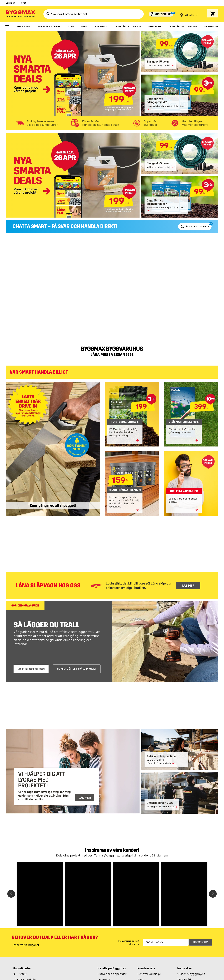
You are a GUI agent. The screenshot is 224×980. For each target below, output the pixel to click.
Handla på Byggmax (112, 968)
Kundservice (146, 968)
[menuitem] (7, 27)
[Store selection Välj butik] (189, 15)
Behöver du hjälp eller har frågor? (55, 937)
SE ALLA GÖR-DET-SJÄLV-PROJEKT (77, 669)
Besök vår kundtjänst (25, 945)
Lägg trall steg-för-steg (31, 669)
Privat (23, 3)
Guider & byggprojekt (191, 974)
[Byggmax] (20, 14)
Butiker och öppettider (112, 974)
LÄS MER (188, 586)
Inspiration (185, 968)
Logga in (10, 3)
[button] (40, 894)
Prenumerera (201, 942)
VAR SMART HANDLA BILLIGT (39, 372)
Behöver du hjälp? (149, 974)
